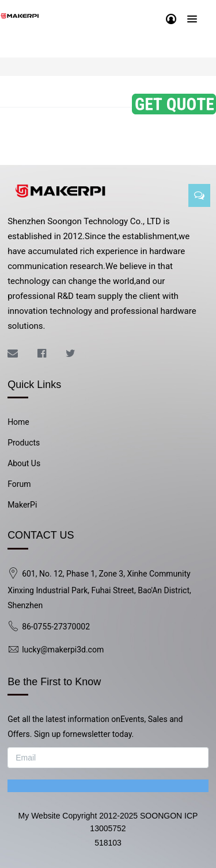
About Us (24, 463)
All (21, 92)
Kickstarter (59, 92)
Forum (19, 484)
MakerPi (22, 505)
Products (24, 443)
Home (18, 422)
